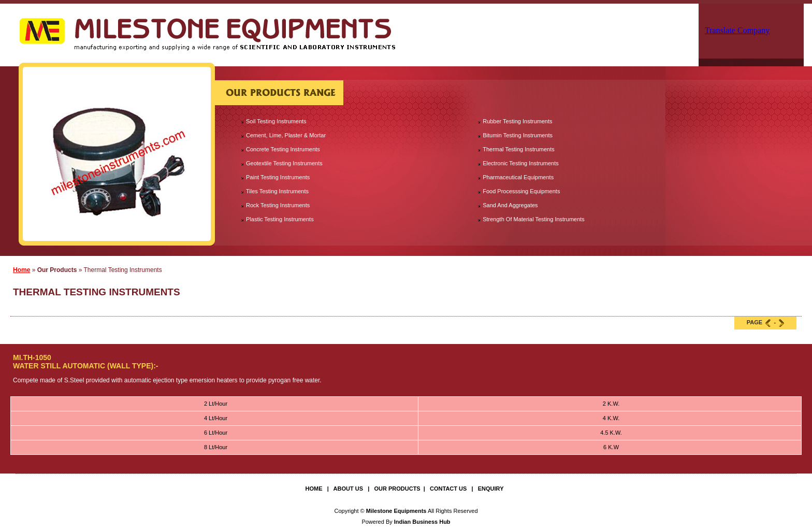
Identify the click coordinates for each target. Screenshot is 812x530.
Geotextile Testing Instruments (284, 163)
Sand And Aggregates (510, 205)
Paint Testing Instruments (278, 177)
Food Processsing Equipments (521, 191)
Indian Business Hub (422, 522)
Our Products (397, 489)
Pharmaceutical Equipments (518, 177)
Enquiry (491, 489)
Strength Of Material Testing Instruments (534, 219)
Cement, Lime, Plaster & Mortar (286, 135)
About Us (348, 489)
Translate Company (737, 30)
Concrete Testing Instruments (283, 149)
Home (21, 270)
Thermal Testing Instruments (519, 149)
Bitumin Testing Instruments (518, 135)
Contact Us (448, 489)
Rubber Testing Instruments (517, 121)
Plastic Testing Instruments (280, 219)
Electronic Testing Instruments (521, 163)
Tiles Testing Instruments (277, 191)
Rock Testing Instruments (278, 205)
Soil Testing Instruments (276, 121)
